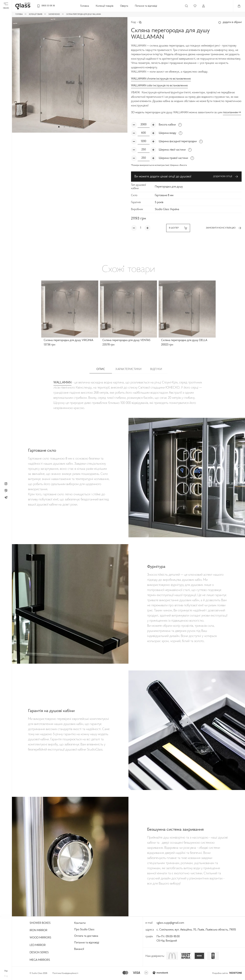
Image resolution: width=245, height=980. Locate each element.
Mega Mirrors (40, 960)
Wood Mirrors (40, 938)
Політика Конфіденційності (65, 973)
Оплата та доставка (86, 936)
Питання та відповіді (146, 6)
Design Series (39, 953)
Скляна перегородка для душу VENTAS (126, 340)
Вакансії (79, 949)
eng (6, 976)
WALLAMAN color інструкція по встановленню (159, 86)
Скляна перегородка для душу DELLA (184, 340)
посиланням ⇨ (232, 113)
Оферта (124, 6)
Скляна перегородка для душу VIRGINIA (68, 340)
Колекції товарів (105, 6)
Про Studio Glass (84, 930)
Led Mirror (38, 945)
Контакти (80, 923)
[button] (59, 127)
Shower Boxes (40, 923)
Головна (85, 6)
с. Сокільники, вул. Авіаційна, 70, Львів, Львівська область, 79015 (196, 930)
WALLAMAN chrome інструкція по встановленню (161, 79)
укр (6, 971)
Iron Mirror (38, 930)
